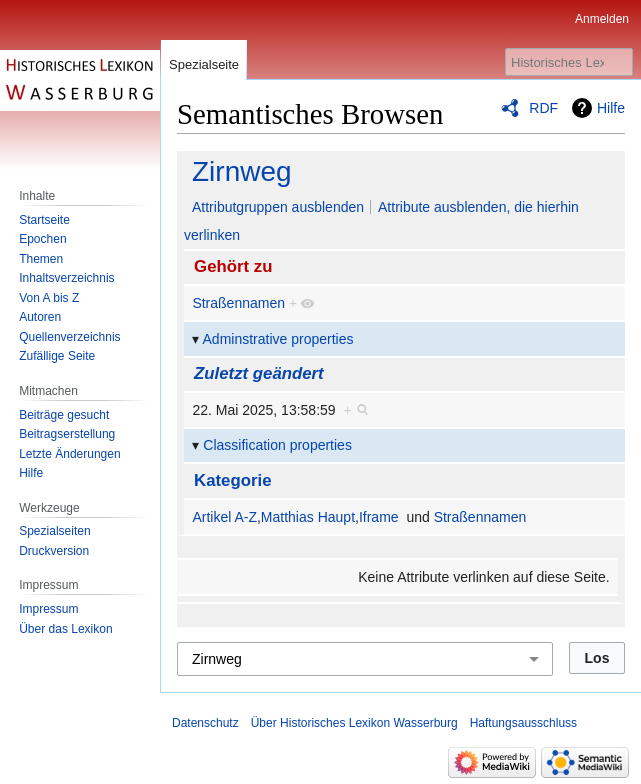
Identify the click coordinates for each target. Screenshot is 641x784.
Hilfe (611, 108)
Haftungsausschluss (523, 723)
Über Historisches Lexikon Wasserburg (354, 723)
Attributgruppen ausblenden (278, 207)
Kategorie (232, 480)
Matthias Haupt (308, 517)
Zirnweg (242, 171)
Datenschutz (205, 723)
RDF (543, 108)
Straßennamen (238, 303)
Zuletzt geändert (259, 373)
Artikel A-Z (224, 517)
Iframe (379, 517)
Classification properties (277, 445)
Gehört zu (233, 266)
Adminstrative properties (278, 339)
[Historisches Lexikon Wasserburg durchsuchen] (569, 62)
